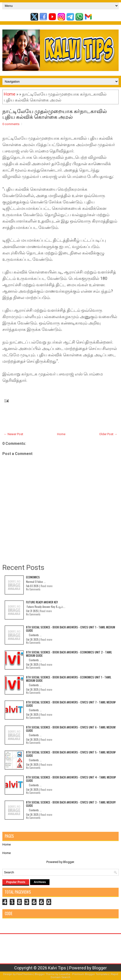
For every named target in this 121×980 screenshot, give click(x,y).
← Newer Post (13, 434)
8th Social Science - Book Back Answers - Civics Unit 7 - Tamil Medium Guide (71, 704)
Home (10, 94)
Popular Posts (16, 882)
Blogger (69, 862)
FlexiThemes (25, 974)
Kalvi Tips (57, 968)
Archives (40, 882)
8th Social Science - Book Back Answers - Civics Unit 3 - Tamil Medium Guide (71, 804)
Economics (33, 577)
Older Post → (108, 434)
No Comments (33, 589)
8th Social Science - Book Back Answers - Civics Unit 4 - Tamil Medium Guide (71, 779)
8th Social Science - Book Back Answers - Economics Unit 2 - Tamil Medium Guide (69, 654)
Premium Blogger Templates (91, 974)
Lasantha (65, 974)
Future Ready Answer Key (42, 602)
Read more (47, 586)
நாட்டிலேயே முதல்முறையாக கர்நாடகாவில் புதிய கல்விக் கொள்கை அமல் (55, 114)
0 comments (11, 124)
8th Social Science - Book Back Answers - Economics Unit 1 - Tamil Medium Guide (69, 679)
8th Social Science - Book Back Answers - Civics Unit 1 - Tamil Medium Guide (71, 629)
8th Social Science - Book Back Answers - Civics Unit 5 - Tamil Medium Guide (71, 754)
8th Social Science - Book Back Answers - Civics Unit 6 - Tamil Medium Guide (71, 729)
